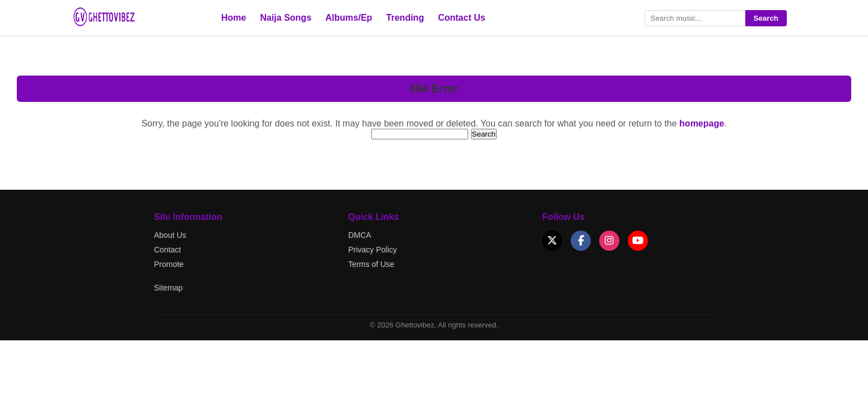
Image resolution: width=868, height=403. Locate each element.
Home (234, 18)
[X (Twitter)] (552, 241)
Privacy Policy (373, 250)
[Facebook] (581, 241)
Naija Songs (286, 18)
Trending (405, 18)
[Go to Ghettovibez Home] (115, 25)
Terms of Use (371, 264)
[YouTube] (638, 241)
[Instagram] (609, 241)
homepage (702, 123)
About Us (170, 235)
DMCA (360, 235)
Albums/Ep (349, 18)
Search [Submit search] (766, 18)
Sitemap (168, 288)
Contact (167, 250)
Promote (169, 264)
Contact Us (461, 18)
